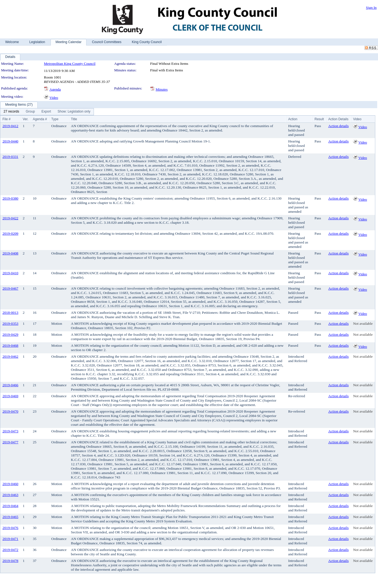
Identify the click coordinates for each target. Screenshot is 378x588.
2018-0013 (10, 313)
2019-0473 (10, 431)
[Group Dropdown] (30, 112)
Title (74, 119)
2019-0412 (10, 126)
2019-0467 (10, 288)
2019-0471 (10, 539)
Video (54, 98)
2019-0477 (10, 442)
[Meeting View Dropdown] (74, 112)
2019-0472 (10, 550)
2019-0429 (10, 334)
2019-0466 (10, 385)
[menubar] (47, 112)
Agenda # (40, 119)
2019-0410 (10, 273)
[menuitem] (11, 112)
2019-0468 (10, 345)
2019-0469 (10, 396)
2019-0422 (10, 218)
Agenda (55, 89)
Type (55, 119)
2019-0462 (10, 356)
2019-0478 (10, 561)
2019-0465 (10, 517)
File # (6, 119)
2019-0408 (10, 253)
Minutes (162, 89)
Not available (363, 324)
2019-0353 (10, 324)
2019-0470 (10, 411)
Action (293, 119)
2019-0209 (10, 233)
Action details (338, 126)
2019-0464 (10, 506)
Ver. (26, 119)
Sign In (371, 8)
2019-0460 (10, 484)
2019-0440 (10, 141)
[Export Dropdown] (46, 112)
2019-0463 (10, 495)
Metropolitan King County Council (70, 64)
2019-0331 (10, 157)
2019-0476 (10, 528)
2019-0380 (10, 198)
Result (319, 119)
